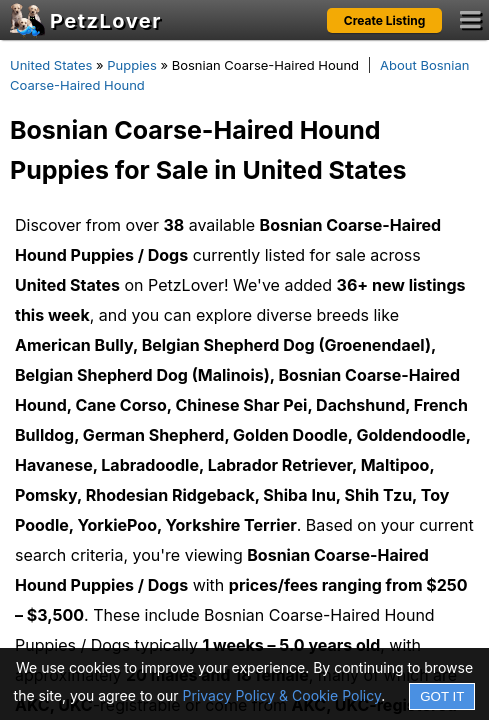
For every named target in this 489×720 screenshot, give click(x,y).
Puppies (132, 65)
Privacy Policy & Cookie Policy (282, 695)
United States (51, 65)
